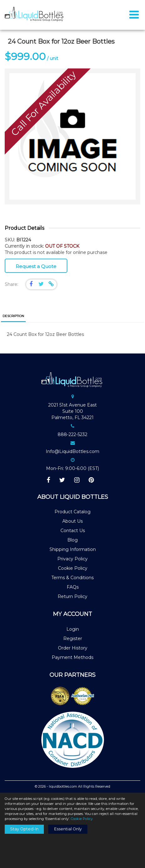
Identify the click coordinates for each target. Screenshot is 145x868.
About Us (72, 521)
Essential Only (68, 829)
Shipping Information (73, 549)
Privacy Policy (72, 559)
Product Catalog (72, 512)
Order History (73, 648)
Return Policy (72, 596)
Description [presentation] (13, 316)
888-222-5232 (72, 434)
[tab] (13, 317)
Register (73, 639)
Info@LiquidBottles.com (72, 451)
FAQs (73, 587)
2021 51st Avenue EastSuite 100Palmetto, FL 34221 (72, 411)
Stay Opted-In (24, 829)
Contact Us (73, 531)
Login (73, 629)
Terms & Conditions (72, 578)
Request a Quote (36, 266)
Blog (72, 540)
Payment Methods (72, 657)
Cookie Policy (73, 568)
